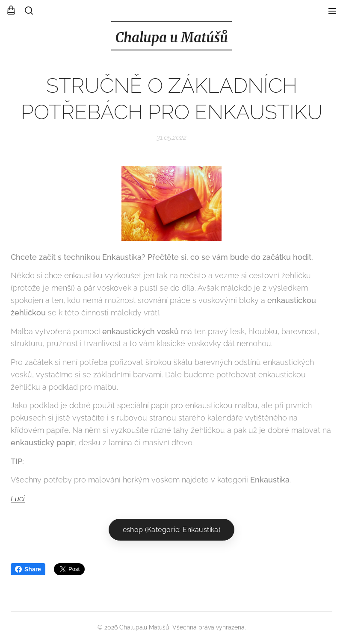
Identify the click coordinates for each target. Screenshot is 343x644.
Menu (332, 11)
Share (28, 569)
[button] (29, 11)
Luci (18, 498)
